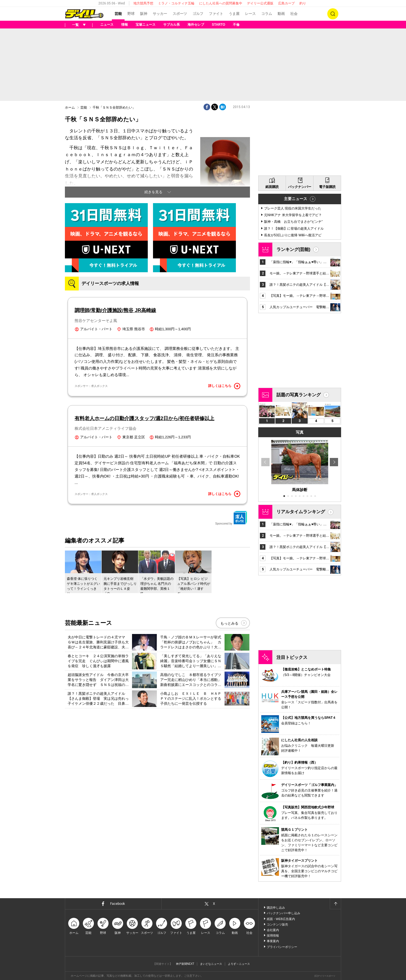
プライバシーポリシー (282, 947)
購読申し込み (276, 908)
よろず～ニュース (239, 964)
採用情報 (273, 936)
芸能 (118, 14)
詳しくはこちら (224, 386)
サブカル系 (172, 25)
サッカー (160, 14)
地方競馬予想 (143, 3)
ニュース (107, 25)
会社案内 (273, 930)
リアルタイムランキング (301, 512)
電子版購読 (327, 187)
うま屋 (234, 14)
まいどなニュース (211, 964)
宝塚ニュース (146, 25)
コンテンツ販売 (277, 924)
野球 (131, 14)
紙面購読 (272, 187)
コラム (267, 14)
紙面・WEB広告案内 (281, 919)
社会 (294, 14)
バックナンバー (300, 187)
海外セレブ (196, 25)
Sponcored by (231, 518)
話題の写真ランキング (299, 395)
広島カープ (286, 3)
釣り (303, 3)
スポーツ (180, 14)
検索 (333, 14)
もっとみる (229, 623)
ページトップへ (335, 904)
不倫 (236, 25)
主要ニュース (296, 199)
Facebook (118, 904)
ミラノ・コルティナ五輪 (176, 3)
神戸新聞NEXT (185, 964)
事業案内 (273, 941)
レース (250, 14)
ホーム (70, 108)
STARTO (218, 25)
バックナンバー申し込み (284, 913)
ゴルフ (198, 14)
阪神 (144, 14)
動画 (281, 14)
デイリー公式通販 (260, 3)
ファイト (216, 14)
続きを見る (153, 192)
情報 (125, 25)
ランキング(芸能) (293, 249)
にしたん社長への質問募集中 (221, 3)
